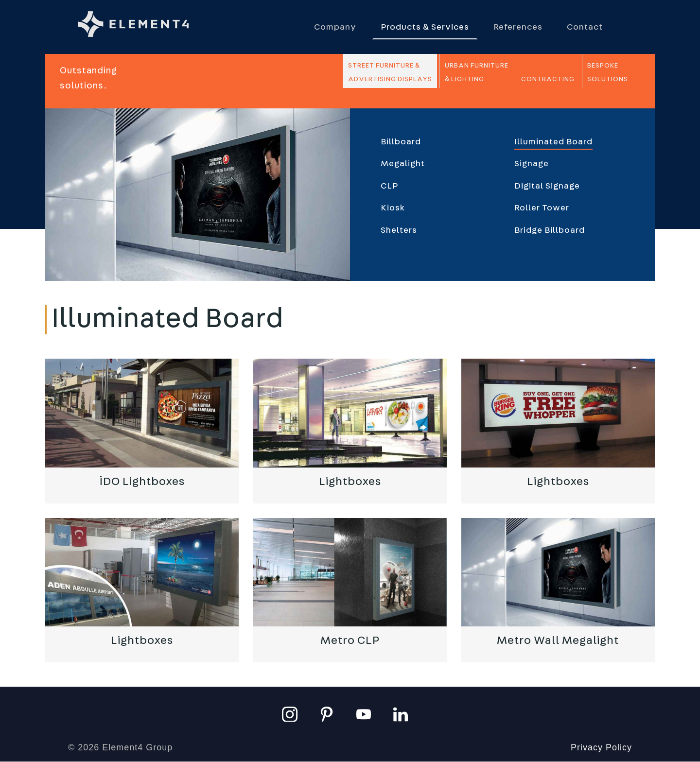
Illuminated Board (553, 142)
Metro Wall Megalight (558, 641)
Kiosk (393, 208)
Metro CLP (350, 641)
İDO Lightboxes (142, 482)
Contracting (548, 79)
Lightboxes (350, 482)
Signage (532, 164)
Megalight (403, 164)
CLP (389, 186)
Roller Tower (542, 208)
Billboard (401, 142)
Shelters (399, 230)
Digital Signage (547, 186)
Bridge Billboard (550, 230)
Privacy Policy (601, 747)
